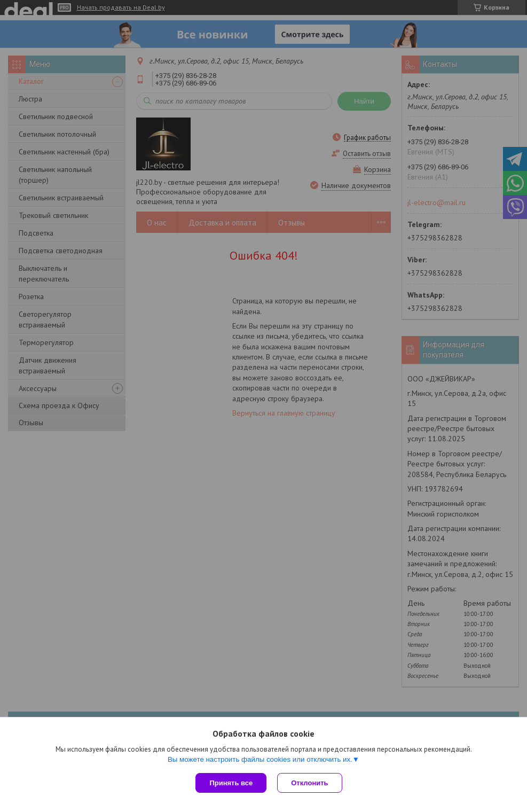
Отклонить (309, 783)
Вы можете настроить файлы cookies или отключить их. (260, 759)
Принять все (231, 783)
